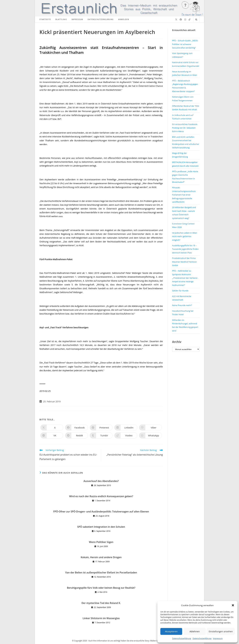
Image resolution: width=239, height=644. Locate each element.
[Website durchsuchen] (196, 20)
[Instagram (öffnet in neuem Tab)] (185, 20)
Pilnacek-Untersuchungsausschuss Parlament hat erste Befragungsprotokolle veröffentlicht (184, 195)
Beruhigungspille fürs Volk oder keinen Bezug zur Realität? (101, 588)
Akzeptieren (171, 631)
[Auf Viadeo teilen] (126, 435)
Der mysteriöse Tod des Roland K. (101, 603)
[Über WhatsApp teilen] (150, 435)
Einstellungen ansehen (221, 631)
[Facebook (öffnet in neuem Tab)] (181, 20)
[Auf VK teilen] (52, 435)
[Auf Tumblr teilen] (101, 435)
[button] (233, 605)
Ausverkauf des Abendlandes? (101, 481)
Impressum (218, 638)
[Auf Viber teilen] (150, 428)
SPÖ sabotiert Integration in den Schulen (101, 527)
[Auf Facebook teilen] (77, 428)
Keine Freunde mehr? (182, 305)
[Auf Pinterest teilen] (101, 428)
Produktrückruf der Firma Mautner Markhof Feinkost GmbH (184, 262)
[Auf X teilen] (52, 428)
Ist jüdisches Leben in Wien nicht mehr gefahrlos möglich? (185, 236)
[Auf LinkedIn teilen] (126, 428)
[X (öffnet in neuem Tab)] (176, 20)
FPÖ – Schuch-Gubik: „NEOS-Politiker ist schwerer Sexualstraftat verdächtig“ (185, 44)
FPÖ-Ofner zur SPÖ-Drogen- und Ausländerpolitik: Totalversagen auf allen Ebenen (101, 512)
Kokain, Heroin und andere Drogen (101, 557)
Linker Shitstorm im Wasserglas (101, 618)
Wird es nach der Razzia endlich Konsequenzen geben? (101, 496)
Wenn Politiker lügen (101, 542)
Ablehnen (195, 631)
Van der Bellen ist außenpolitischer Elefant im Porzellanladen (101, 572)
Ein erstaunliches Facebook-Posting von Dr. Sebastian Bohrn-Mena (185, 128)
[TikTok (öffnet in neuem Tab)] (189, 20)
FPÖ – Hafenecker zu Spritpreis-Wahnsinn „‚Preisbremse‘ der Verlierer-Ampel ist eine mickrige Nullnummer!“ (185, 278)
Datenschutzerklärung (182, 638)
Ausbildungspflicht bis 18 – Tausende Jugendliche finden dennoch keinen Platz (185, 249)
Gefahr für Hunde (180, 291)
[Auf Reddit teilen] (77, 435)
